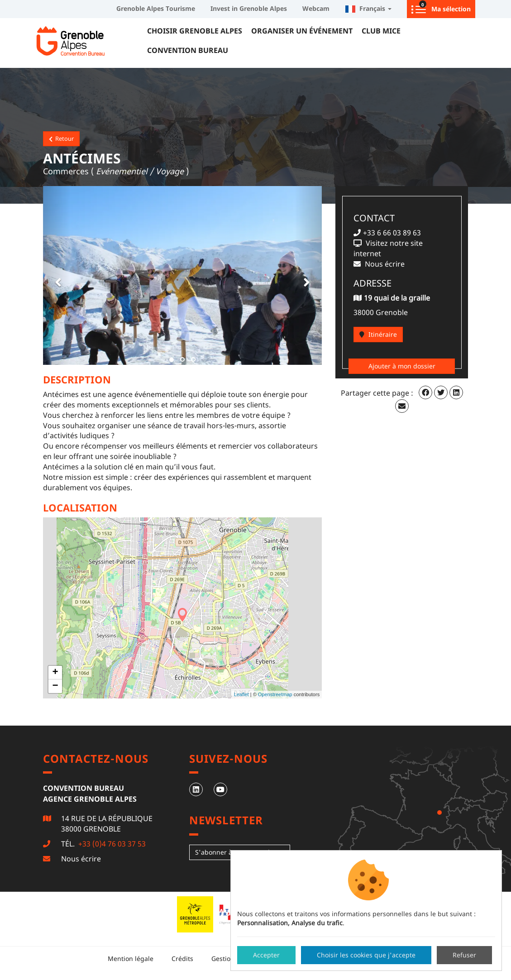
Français (368, 8)
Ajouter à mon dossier (402, 366)
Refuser (464, 955)
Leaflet (241, 694)
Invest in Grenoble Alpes (249, 8)
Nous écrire (81, 859)
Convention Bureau (188, 50)
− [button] (55, 686)
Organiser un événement (302, 31)
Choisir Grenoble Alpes (195, 31)
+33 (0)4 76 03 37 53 (111, 844)
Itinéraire (378, 334)
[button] (57, 275)
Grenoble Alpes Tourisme (156, 8)
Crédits (182, 958)
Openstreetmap (275, 694)
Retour (61, 139)
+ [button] (55, 673)
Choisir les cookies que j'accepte (366, 955)
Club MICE (381, 31)
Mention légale (131, 958)
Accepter (266, 955)
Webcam (316, 8)
